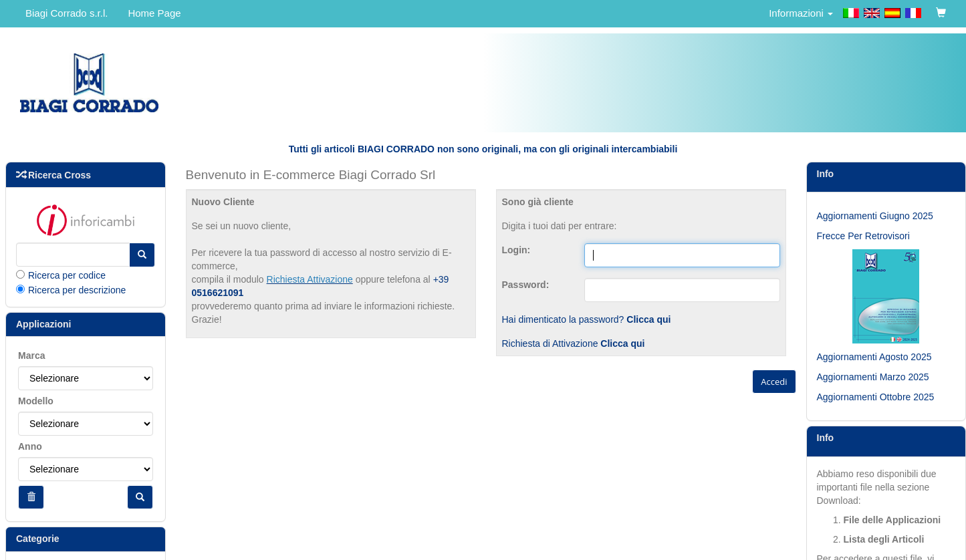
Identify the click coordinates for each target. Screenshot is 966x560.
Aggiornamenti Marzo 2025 (873, 377)
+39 (441, 279)
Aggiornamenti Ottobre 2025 (876, 397)
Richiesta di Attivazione (574, 343)
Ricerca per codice (67, 275)
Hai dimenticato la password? (587, 319)
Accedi (774, 382)
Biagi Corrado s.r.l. (67, 13)
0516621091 (218, 293)
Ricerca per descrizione (77, 290)
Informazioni (801, 13)
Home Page (154, 13)
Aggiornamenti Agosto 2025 (874, 357)
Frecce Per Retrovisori (863, 236)
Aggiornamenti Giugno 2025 (875, 216)
